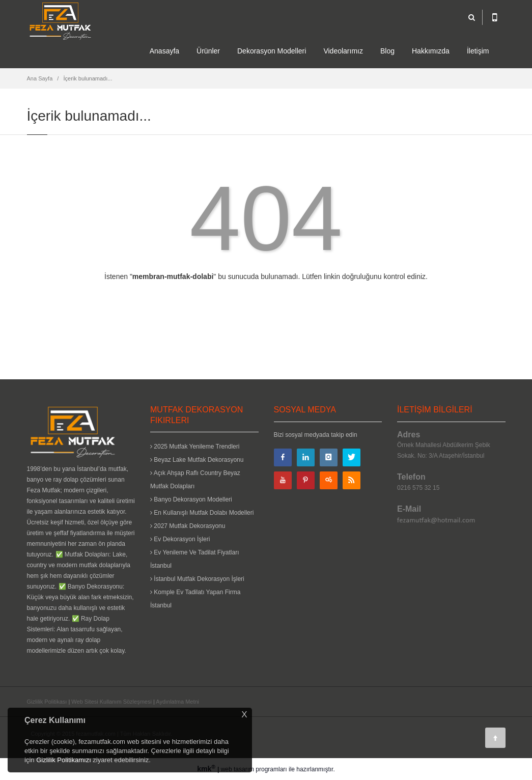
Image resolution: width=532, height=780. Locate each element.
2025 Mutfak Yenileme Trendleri (195, 447)
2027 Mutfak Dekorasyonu (188, 526)
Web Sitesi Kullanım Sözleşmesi (111, 702)
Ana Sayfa (40, 78)
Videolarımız (343, 51)
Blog (387, 51)
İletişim (478, 51)
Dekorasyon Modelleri (272, 51)
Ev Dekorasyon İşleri (180, 539)
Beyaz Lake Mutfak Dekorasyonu (197, 460)
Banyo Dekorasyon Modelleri (191, 499)
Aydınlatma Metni (177, 702)
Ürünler (208, 51)
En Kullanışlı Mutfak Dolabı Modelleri (202, 513)
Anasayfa (164, 51)
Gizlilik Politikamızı (64, 760)
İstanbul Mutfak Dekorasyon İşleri (197, 579)
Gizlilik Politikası (47, 702)
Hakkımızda (431, 51)
